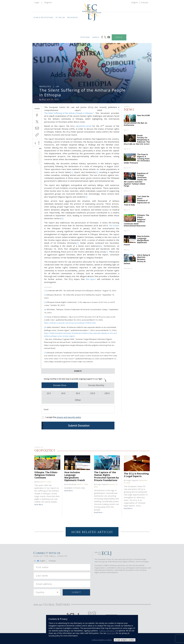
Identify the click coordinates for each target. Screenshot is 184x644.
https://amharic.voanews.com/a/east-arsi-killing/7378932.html (70, 323)
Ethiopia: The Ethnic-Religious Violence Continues (46, 475)
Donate (119, 37)
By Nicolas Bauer (70, 484)
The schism (114, 225)
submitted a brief (83, 126)
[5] (77, 243)
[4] (62, 218)
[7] (107, 252)
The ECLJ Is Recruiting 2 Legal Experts (136, 475)
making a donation (107, 631)
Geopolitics (45, 86)
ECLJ (44, 99)
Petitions (85, 37)
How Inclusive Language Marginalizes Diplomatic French (75, 476)
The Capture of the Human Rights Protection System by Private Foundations (106, 476)
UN (57, 86)
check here (111, 633)
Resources (73, 17)
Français (144, 2)
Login (37, 2)
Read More (39, 505)
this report (91, 279)
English (135, 2)
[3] (86, 197)
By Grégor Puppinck (101, 484)
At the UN (60, 17)
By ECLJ (37, 482)
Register (48, 2)
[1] (72, 172)
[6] (101, 246)
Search (96, 37)
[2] (97, 172)
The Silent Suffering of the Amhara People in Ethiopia (68, 113)
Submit (76, 592)
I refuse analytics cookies (102, 640)
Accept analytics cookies (125, 640)
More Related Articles (92, 532)
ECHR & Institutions (43, 17)
